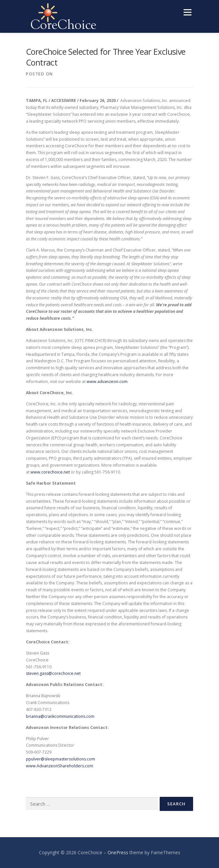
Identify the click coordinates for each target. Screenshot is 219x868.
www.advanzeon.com (107, 382)
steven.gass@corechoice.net (53, 673)
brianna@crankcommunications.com (60, 716)
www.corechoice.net (50, 472)
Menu (187, 12)
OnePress (118, 852)
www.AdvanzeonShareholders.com (60, 766)
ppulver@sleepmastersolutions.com (60, 759)
